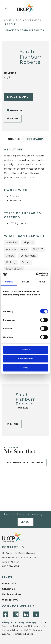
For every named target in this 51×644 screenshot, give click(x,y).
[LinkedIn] (26, 614)
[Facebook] (5, 614)
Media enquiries (12, 594)
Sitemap (30, 622)
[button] (6, 9)
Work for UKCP (11, 600)
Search (26, 522)
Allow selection (26, 358)
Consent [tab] (9, 282)
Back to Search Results (25, 30)
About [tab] (42, 282)
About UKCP (9, 583)
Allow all (26, 350)
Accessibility (18, 622)
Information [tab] (35, 139)
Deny (26, 367)
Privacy (6, 622)
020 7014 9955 (10, 566)
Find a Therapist (27, 20)
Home (8, 20)
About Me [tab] (14, 139)
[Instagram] (16, 614)
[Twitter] (36, 614)
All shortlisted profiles (25, 462)
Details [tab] (26, 282)
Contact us (8, 589)
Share (13, 119)
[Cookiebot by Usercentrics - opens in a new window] (36, 274)
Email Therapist (19, 97)
